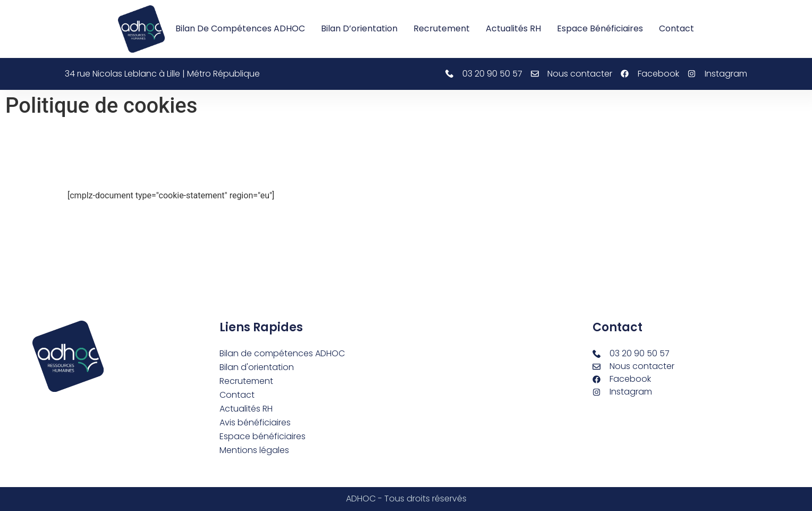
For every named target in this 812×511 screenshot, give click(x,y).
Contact (676, 28)
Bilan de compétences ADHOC (240, 28)
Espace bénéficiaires (600, 28)
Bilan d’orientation (359, 28)
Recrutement (442, 28)
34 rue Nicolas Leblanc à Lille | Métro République (162, 74)
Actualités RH (513, 28)
